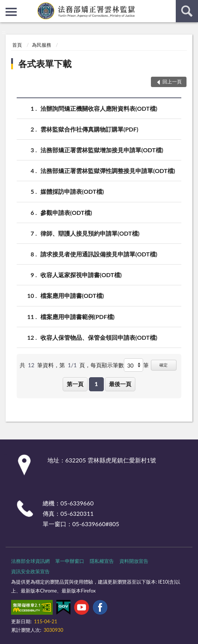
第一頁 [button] (75, 384)
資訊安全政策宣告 (30, 571)
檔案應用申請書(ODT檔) (72, 296)
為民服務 (42, 45)
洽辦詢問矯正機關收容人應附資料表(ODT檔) (99, 108)
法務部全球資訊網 (30, 561)
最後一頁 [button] (120, 384)
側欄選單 (11, 12)
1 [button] (96, 384)
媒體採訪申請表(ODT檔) (72, 191)
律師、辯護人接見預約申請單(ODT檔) (90, 233)
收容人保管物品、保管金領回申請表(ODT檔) (99, 337)
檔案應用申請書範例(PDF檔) (77, 317)
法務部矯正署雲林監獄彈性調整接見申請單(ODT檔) (108, 171)
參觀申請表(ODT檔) (66, 213)
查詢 (187, 11)
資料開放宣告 (134, 561)
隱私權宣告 (102, 561)
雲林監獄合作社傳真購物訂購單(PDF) (89, 129)
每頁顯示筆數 (107, 365)
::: (6, 6)
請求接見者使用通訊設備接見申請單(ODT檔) (99, 254)
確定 (164, 365)
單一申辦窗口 (70, 561)
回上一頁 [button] (172, 82)
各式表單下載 (45, 64)
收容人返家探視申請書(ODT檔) (81, 275)
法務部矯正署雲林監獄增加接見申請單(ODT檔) (102, 150)
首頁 (17, 45)
